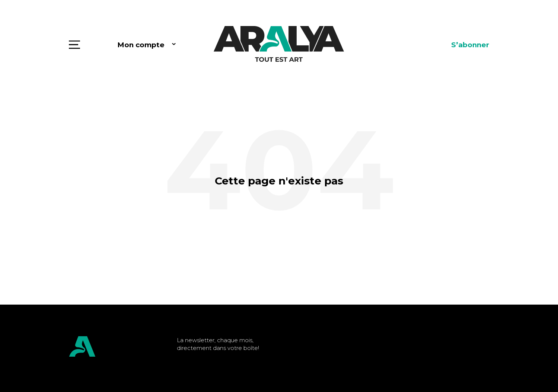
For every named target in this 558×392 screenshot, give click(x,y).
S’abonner (470, 45)
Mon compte (141, 45)
